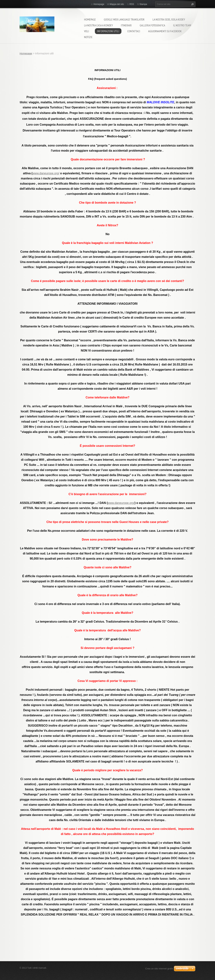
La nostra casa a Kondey (98, 25)
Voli (87, 31)
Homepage (90, 19)
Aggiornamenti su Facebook (165, 31)
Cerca (192, 4)
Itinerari (126, 25)
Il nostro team (182, 25)
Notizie (88, 37)
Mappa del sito (117, 4)
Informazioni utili (108, 31)
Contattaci (134, 31)
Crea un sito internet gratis (159, 969)
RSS (132, 4)
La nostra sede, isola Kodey (169, 19)
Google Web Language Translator (124, 19)
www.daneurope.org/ (46, 173)
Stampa (143, 4)
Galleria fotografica (152, 25)
